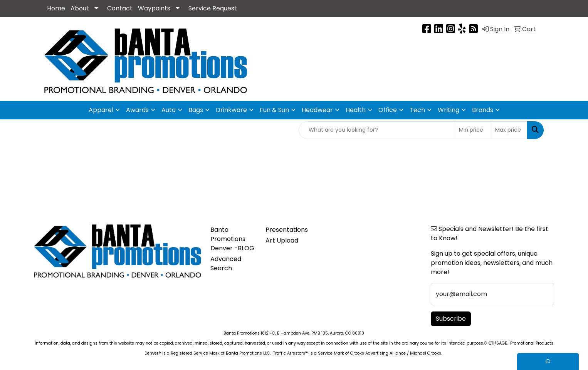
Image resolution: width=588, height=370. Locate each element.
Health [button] (356, 110)
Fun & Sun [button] (274, 110)
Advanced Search (226, 264)
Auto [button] (169, 110)
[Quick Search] (377, 130)
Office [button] (388, 110)
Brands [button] (483, 110)
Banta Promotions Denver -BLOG (232, 239)
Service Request (213, 8)
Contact (120, 8)
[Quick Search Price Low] (473, 130)
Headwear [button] (317, 110)
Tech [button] (417, 110)
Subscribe (451, 319)
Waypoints (154, 8)
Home (56, 8)
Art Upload (282, 240)
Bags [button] (196, 110)
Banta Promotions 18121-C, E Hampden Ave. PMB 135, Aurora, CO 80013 (294, 333)
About (80, 8)
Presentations (287, 230)
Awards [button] (137, 110)
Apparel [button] (101, 110)
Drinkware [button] (231, 110)
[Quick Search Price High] (509, 130)
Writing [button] (449, 110)
